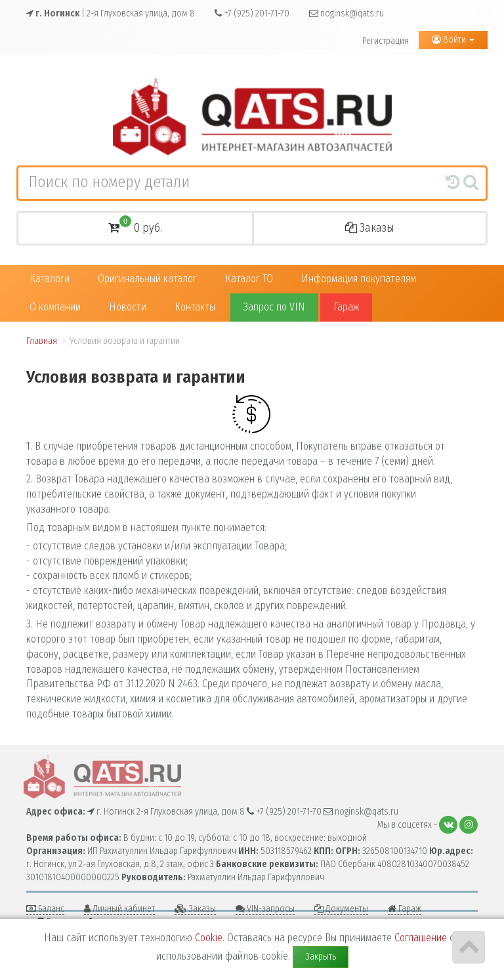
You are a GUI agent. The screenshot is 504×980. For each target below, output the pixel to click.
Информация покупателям (359, 279)
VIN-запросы (265, 909)
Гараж (346, 307)
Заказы (370, 228)
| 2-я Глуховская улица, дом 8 (111, 13)
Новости (128, 307)
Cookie (209, 938)
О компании (55, 307)
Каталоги (50, 279)
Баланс (45, 909)
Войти (453, 40)
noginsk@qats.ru (346, 13)
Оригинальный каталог (147, 279)
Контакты (195, 307)
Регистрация (386, 41)
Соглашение (421, 938)
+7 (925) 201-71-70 (252, 13)
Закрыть (321, 957)
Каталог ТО (249, 279)
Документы (341, 909)
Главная (42, 341)
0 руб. (135, 226)
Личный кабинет (119, 909)
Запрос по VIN (274, 307)
